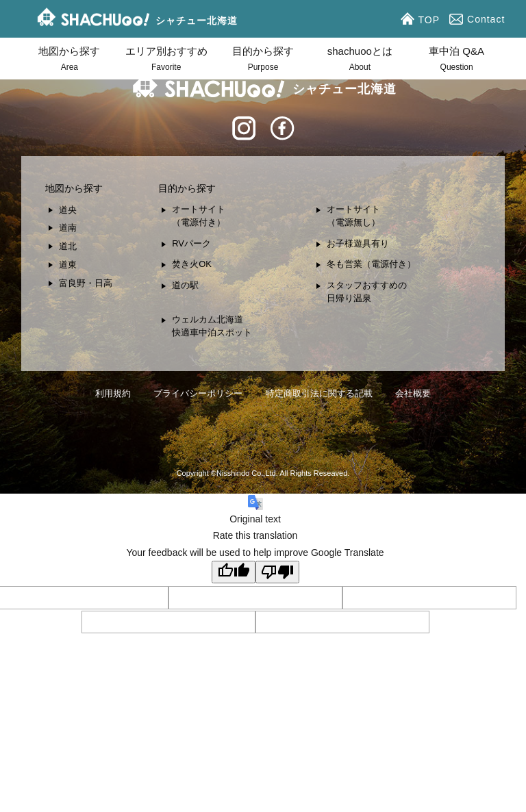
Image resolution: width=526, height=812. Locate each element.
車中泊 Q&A (456, 60)
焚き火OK (192, 264)
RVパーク (191, 243)
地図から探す (70, 60)
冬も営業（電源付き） (371, 264)
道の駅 (185, 285)
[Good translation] (234, 572)
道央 (68, 210)
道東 (68, 265)
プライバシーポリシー (198, 393)
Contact (479, 19)
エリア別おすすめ (166, 60)
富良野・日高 (86, 283)
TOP (423, 18)
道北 (68, 246)
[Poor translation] (277, 572)
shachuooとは (360, 60)
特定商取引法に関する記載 (319, 393)
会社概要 (413, 393)
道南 (68, 228)
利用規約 (113, 393)
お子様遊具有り (358, 243)
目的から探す (263, 60)
